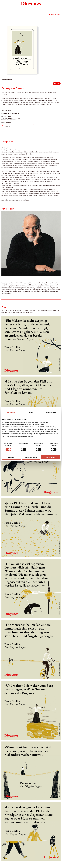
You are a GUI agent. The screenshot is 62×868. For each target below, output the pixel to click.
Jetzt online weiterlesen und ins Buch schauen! (15, 200)
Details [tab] (31, 412)
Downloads (7, 127)
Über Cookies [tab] (51, 412)
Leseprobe (6, 125)
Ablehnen (12, 457)
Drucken (37, 125)
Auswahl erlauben (31, 457)
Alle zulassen (50, 457)
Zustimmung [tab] (11, 412)
